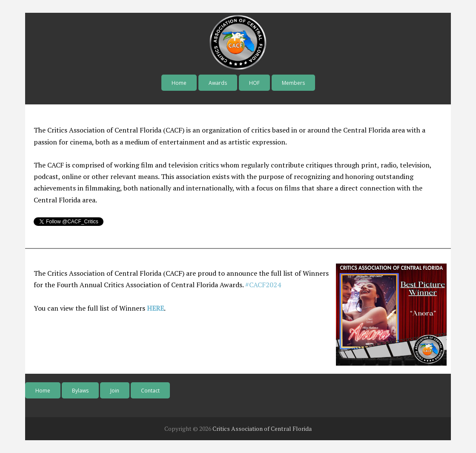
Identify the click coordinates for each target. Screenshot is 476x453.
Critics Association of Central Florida (262, 428)
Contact (150, 391)
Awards (218, 83)
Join (115, 391)
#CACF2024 (263, 285)
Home (179, 83)
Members (293, 83)
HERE (155, 308)
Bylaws (80, 391)
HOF (254, 83)
